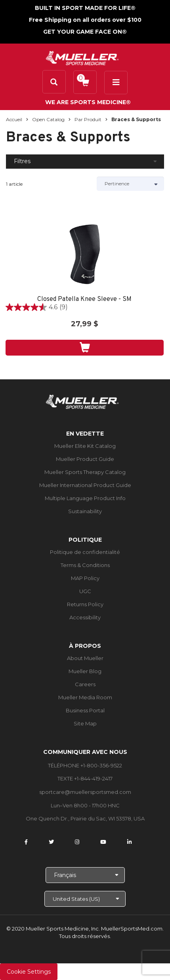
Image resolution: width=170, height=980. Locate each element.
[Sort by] (130, 184)
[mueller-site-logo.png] (82, 57)
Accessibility (85, 617)
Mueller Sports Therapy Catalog (85, 472)
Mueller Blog (85, 671)
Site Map (85, 723)
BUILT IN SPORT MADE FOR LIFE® (85, 8)
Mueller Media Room (85, 697)
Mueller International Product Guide (85, 485)
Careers (85, 684)
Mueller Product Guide (85, 459)
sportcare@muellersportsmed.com (85, 792)
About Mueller (85, 658)
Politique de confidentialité (85, 552)
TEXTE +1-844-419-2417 (85, 778)
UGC (85, 591)
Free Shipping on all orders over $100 (85, 20)
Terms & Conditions (85, 565)
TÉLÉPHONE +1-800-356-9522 (85, 765)
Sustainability (85, 511)
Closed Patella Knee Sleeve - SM (84, 300)
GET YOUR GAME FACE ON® (85, 32)
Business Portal (85, 710)
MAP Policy (85, 578)
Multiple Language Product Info (85, 498)
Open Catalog (48, 119)
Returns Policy (85, 604)
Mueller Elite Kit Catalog (85, 446)
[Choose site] (85, 899)
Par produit (88, 119)
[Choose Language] (85, 875)
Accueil (14, 119)
